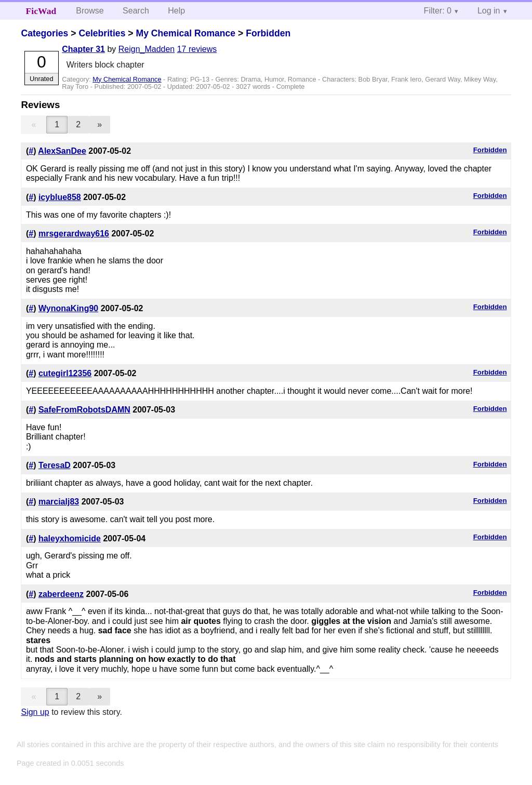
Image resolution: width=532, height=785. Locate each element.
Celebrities (102, 33)
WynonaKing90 (68, 308)
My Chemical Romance (185, 33)
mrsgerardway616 (74, 234)
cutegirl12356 (65, 373)
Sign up (35, 712)
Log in (489, 11)
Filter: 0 (438, 11)
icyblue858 (60, 197)
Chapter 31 (83, 49)
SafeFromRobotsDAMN (84, 410)
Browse (90, 11)
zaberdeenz (61, 594)
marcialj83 (59, 502)
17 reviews (197, 49)
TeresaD (55, 465)
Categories (44, 33)
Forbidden (268, 33)
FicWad (41, 11)
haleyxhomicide (70, 538)
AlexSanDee (62, 151)
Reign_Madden (147, 49)
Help (176, 11)
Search (136, 11)
